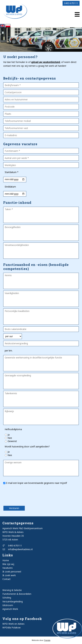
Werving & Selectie (12, 590)
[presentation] (22, 496)
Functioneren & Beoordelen (17, 594)
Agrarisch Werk (10, 609)
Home (6, 560)
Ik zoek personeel (12, 572)
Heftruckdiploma (13, 429)
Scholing (7, 598)
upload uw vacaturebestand (46, 62)
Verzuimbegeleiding (13, 601)
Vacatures (8, 568)
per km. (9, 351)
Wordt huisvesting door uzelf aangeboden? (27, 446)
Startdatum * (12, 172)
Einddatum (10, 187)
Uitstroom (8, 605)
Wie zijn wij (8, 564)
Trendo (47, 640)
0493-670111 (71, 3)
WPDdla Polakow (12, 627)
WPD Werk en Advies (13, 624)
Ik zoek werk (9, 575)
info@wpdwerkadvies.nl (18, 549)
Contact (6, 579)
